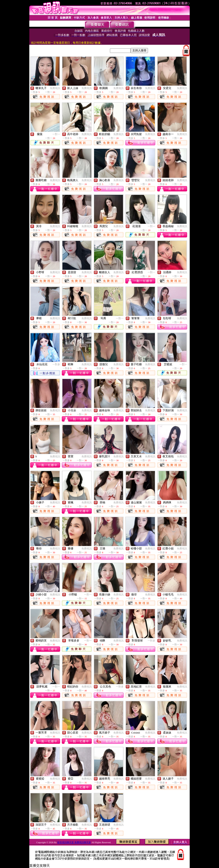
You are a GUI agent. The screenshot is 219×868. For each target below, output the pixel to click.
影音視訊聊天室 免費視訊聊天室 (74, 842)
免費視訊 (55, 88)
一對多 (56, 364)
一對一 (56, 134)
